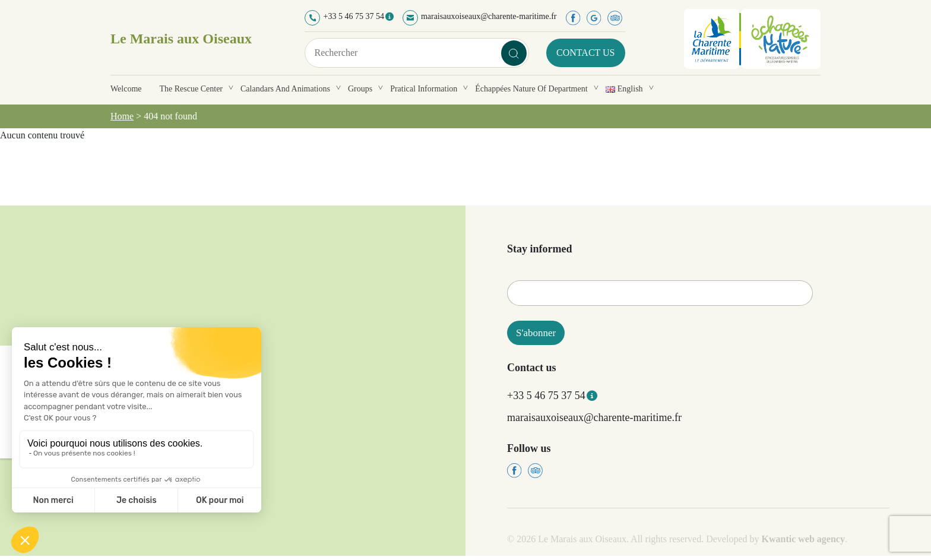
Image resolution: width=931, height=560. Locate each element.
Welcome (126, 89)
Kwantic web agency (803, 539)
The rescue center (191, 89)
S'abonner (536, 333)
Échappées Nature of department (531, 89)
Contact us (585, 53)
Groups (360, 89)
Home (122, 116)
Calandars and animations (285, 89)
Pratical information (424, 89)
